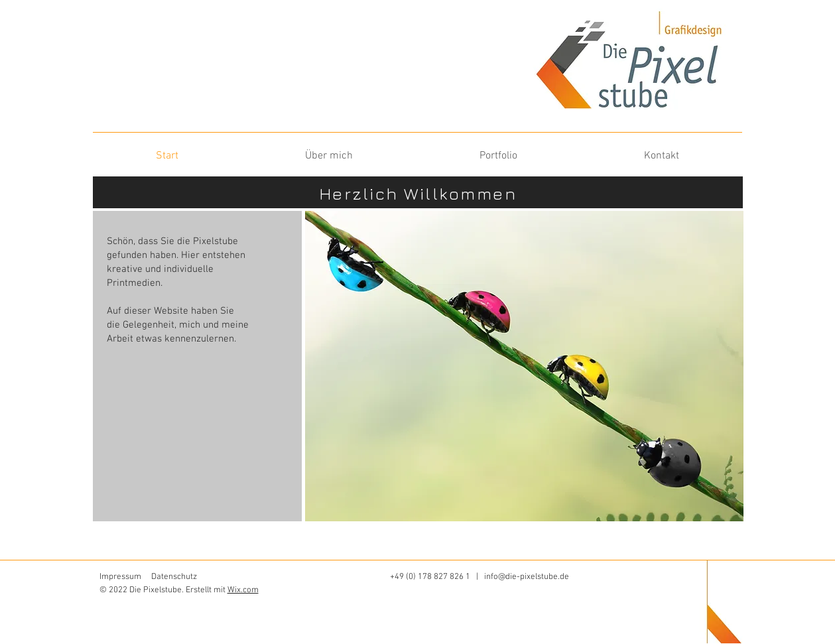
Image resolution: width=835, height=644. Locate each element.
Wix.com (243, 590)
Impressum (120, 577)
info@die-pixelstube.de (527, 577)
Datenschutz (174, 577)
